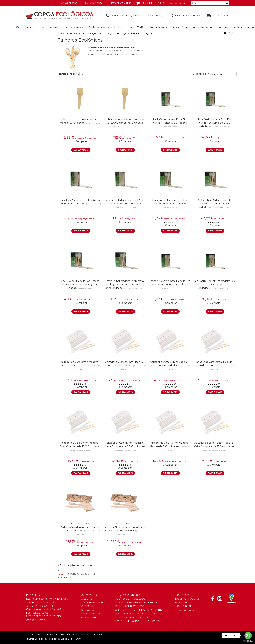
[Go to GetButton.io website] (248, 641)
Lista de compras (121, 3)
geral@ (30, 619)
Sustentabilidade (92, 603)
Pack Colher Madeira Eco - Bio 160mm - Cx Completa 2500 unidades (214, 204)
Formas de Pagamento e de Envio (136, 603)
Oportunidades (26, 27)
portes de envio (63, 574)
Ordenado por (201, 74)
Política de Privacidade (130, 599)
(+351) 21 (40, 606)
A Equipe (87, 599)
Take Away (76, 27)
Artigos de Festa (229, 27)
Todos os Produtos (52, 27)
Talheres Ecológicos (80, 40)
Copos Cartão (137, 27)
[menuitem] (27, 27)
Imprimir (232, 33)
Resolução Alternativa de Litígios (137, 614)
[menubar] (131, 27)
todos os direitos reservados (78, 635)
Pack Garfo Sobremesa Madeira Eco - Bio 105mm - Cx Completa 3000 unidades (214, 284)
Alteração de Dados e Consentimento (139, 610)
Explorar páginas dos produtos (78, 565)
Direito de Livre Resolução (132, 617)
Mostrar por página (68, 74)
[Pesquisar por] (208, 3)
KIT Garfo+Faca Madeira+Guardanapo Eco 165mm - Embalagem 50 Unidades (125, 527)
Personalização (185, 610)
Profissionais (183, 606)
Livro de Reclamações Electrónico (137, 621)
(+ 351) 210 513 (116, 16)
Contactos (88, 610)
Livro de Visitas (91, 614)
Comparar (81, 141)
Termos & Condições (128, 595)
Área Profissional (204, 27)
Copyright (88, 606)
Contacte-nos (90, 617)
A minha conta (94, 3)
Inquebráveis (159, 27)
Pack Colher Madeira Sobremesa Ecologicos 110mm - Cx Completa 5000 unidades (124, 284)
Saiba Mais (81, 150)
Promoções (182, 595)
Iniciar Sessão (69, 3)
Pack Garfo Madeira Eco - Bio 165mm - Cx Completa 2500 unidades (214, 123)
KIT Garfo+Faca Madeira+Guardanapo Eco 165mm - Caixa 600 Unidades (80, 527)
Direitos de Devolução (130, 606)
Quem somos (89, 595)
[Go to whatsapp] (248, 635)
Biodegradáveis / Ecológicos (106, 27)
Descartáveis (180, 27)
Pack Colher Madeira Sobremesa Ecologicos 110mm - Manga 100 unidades (80, 284)
